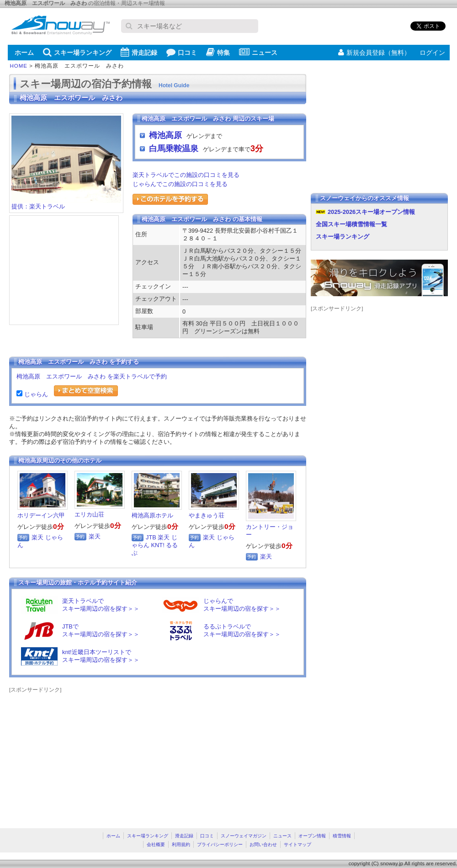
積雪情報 (342, 836)
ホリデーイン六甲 (41, 515)
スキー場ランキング (77, 52)
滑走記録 (139, 52)
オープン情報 (312, 836)
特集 (218, 52)
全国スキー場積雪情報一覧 (351, 224)
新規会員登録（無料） (374, 53)
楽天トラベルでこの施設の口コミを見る (186, 175)
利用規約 (181, 844)
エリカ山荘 (89, 514)
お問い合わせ (263, 844)
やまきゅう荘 (207, 515)
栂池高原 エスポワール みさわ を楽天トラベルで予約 (92, 376)
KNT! (158, 545)
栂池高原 (165, 135)
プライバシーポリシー (220, 844)
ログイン (432, 53)
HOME (19, 66)
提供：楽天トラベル (66, 204)
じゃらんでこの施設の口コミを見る (180, 184)
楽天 (37, 537)
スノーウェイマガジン (244, 836)
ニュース (258, 52)
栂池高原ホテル (152, 515)
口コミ (182, 52)
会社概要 (156, 844)
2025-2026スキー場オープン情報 (371, 212)
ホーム (24, 53)
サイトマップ (298, 844)
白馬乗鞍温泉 (174, 149)
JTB (151, 537)
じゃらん (35, 394)
